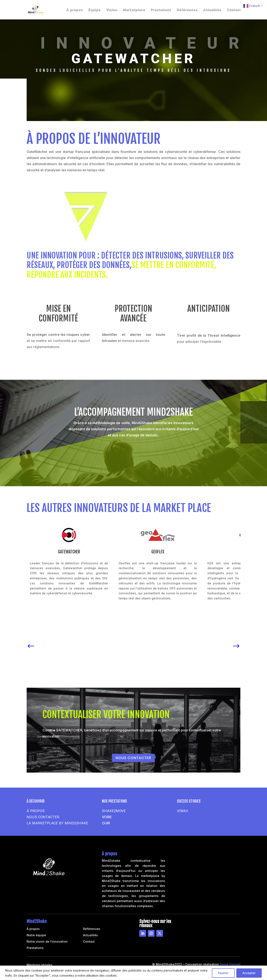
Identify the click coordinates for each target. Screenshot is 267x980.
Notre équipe (36, 935)
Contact (233, 10)
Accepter (249, 973)
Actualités (212, 10)
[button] (31, 644)
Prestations (161, 10)
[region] (133, 973)
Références (187, 10)
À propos (74, 10)
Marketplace (134, 10)
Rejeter (223, 973)
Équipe (94, 10)
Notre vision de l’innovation (47, 942)
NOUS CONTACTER (133, 758)
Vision (112, 10)
